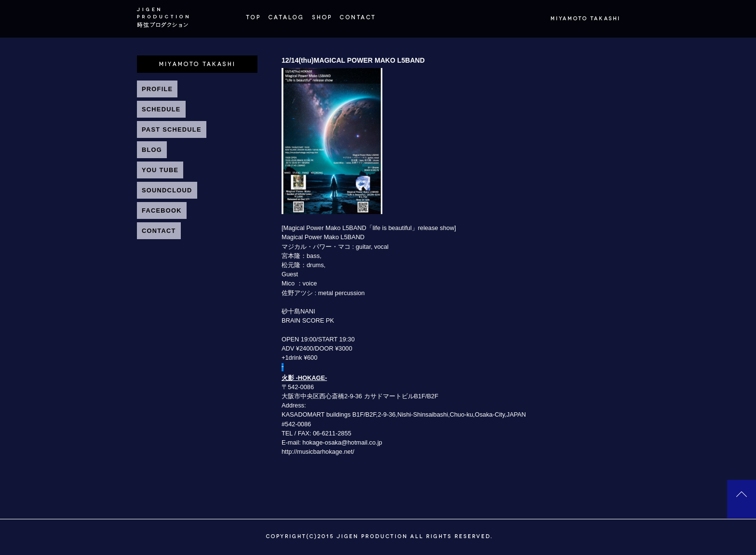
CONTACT (159, 231)
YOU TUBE (160, 170)
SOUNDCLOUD (167, 190)
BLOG (152, 150)
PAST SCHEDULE (172, 129)
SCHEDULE (161, 109)
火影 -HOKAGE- (304, 378)
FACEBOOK (162, 210)
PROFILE (157, 89)
